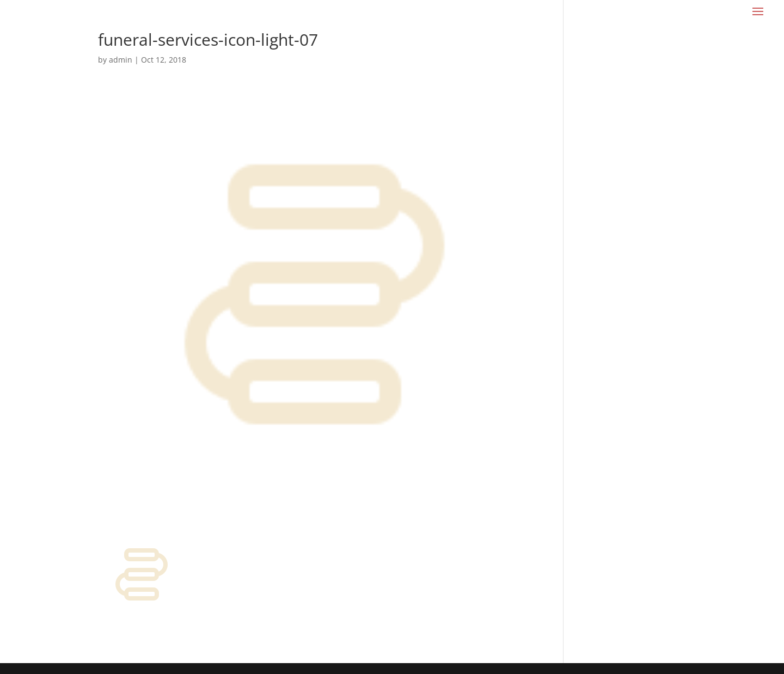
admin (121, 60)
